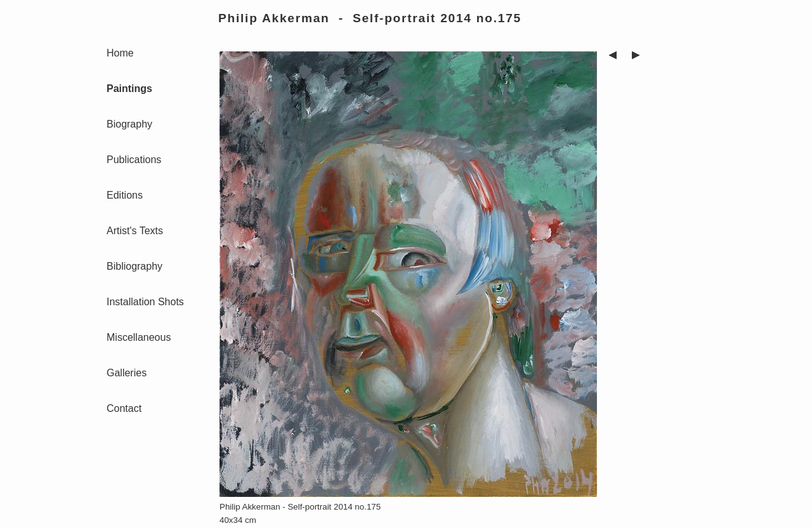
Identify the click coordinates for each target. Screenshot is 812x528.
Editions (125, 195)
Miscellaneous (139, 337)
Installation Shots (145, 302)
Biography (129, 124)
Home (120, 53)
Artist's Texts (135, 231)
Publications (134, 160)
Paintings (129, 89)
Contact (124, 408)
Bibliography (134, 266)
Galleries (127, 373)
